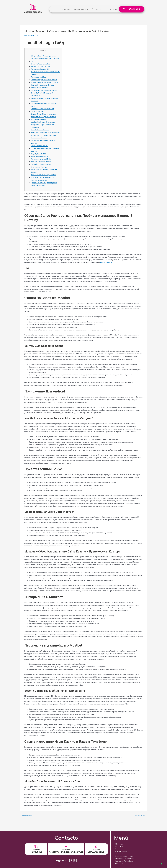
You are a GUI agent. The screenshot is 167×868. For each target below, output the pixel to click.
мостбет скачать (107, 268)
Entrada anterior (26, 821)
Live (32, 64)
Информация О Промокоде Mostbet (44, 180)
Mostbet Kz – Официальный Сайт (43, 111)
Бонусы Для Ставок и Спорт (41, 69)
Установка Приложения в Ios (42, 167)
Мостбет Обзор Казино (40, 122)
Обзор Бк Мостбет (38, 114)
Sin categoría (30, 35)
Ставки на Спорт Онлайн (40, 151)
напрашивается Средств (40, 162)
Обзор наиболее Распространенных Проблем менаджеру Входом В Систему (44, 59)
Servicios (97, 9)
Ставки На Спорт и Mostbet (41, 66)
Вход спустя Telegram (39, 159)
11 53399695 (36, 850)
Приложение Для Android (40, 72)
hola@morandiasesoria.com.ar (66, 850)
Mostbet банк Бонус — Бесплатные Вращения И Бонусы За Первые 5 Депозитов (44, 127)
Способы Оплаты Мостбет (41, 133)
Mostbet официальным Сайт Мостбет (45, 82)
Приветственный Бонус (39, 80)
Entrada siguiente (140, 821)
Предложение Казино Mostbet (42, 164)
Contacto (112, 9)
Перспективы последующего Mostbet (45, 93)
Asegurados (81, 9)
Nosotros (65, 9)
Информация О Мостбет (40, 90)
